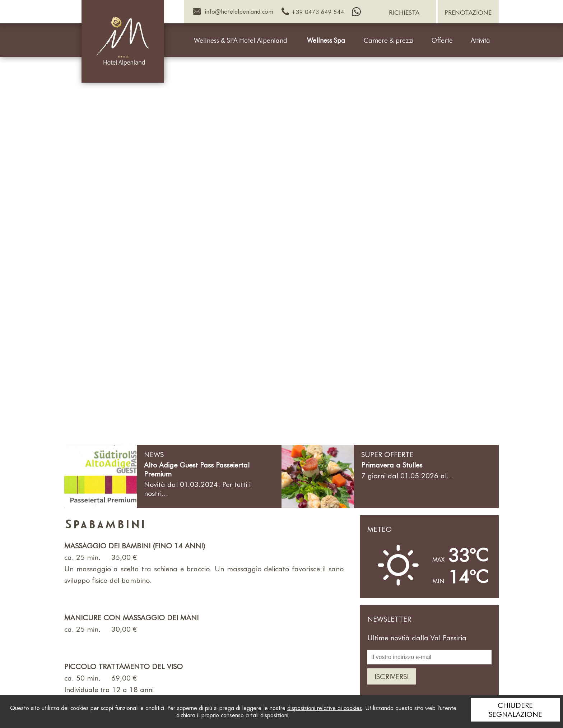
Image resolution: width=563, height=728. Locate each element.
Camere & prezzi (388, 40)
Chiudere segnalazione (515, 709)
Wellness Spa (326, 40)
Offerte (442, 40)
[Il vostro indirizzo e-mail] (429, 657)
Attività (480, 40)
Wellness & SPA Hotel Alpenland (241, 40)
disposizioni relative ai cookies (325, 708)
